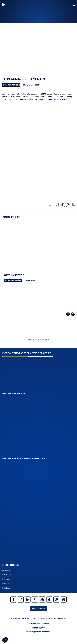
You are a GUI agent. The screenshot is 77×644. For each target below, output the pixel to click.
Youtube (42, 600)
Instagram (21, 600)
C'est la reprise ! (15, 275)
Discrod (64, 600)
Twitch (56, 600)
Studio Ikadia (46, 632)
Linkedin (28, 600)
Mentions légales (20, 619)
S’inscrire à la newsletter (38, 340)
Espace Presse (38, 608)
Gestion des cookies (38, 623)
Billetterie (6, 588)
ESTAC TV (7, 574)
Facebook (13, 600)
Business (6, 579)
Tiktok (49, 600)
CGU (35, 619)
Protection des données (53, 619)
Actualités (6, 570)
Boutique (6, 583)
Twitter (35, 600)
